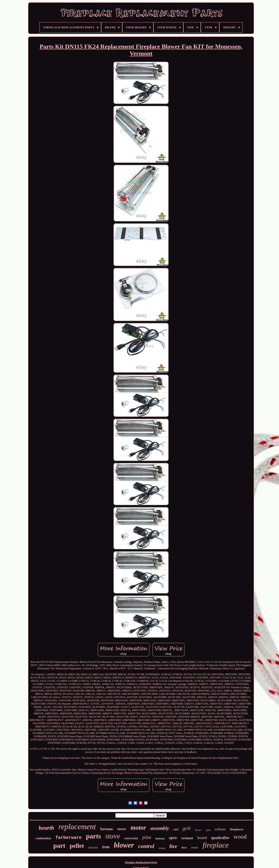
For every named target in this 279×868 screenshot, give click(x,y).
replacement (77, 827)
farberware (68, 838)
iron (106, 847)
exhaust (220, 829)
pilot (147, 837)
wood (240, 837)
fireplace (216, 845)
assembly (160, 828)
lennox (160, 839)
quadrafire (220, 838)
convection (131, 838)
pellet (77, 846)
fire (173, 846)
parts (93, 836)
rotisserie (93, 848)
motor (138, 828)
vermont (187, 838)
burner (198, 830)
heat (184, 847)
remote (195, 848)
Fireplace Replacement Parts (141, 862)
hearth (46, 828)
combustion (43, 838)
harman (107, 829)
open (173, 838)
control (146, 846)
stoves (122, 829)
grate (208, 830)
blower (124, 845)
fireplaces (237, 829)
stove (113, 836)
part (59, 845)
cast (176, 829)
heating (162, 848)
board (202, 838)
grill (187, 828)
